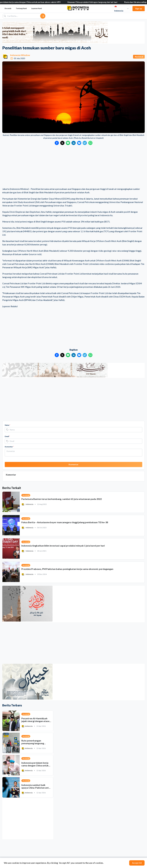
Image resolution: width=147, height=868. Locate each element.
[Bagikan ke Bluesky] (79, 143)
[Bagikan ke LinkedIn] (74, 143)
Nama (7, 425)
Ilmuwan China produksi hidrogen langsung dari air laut (96, 2)
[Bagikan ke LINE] (68, 143)
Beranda (8, 8)
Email (7, 436)
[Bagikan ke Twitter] (62, 143)
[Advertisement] (73, 166)
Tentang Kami (21, 8)
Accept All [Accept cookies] (137, 863)
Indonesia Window (20, 55)
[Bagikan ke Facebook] (57, 143)
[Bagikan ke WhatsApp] (90, 143)
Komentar (9, 447)
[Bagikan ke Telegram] (85, 143)
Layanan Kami (37, 8)
